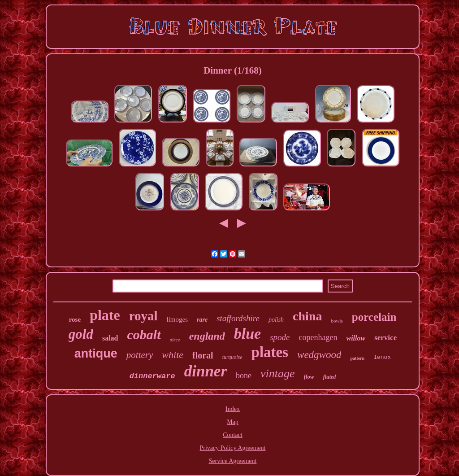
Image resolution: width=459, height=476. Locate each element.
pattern (357, 358)
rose (75, 319)
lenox (382, 357)
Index (233, 409)
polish (276, 320)
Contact (233, 435)
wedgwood (319, 355)
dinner (206, 371)
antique (96, 354)
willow (356, 338)
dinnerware (152, 376)
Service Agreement (233, 461)
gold (81, 334)
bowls (337, 321)
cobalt (144, 334)
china (307, 316)
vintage (278, 373)
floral (203, 355)
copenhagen (318, 337)
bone (244, 376)
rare (202, 320)
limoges (178, 319)
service (385, 338)
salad (110, 338)
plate (105, 315)
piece (175, 340)
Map (233, 422)
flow (309, 377)
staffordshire (238, 318)
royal (143, 316)
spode (280, 337)
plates (270, 352)
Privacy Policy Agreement (233, 448)
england (207, 336)
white (173, 355)
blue (247, 334)
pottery (140, 355)
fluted (330, 377)
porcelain (374, 317)
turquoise (232, 357)
